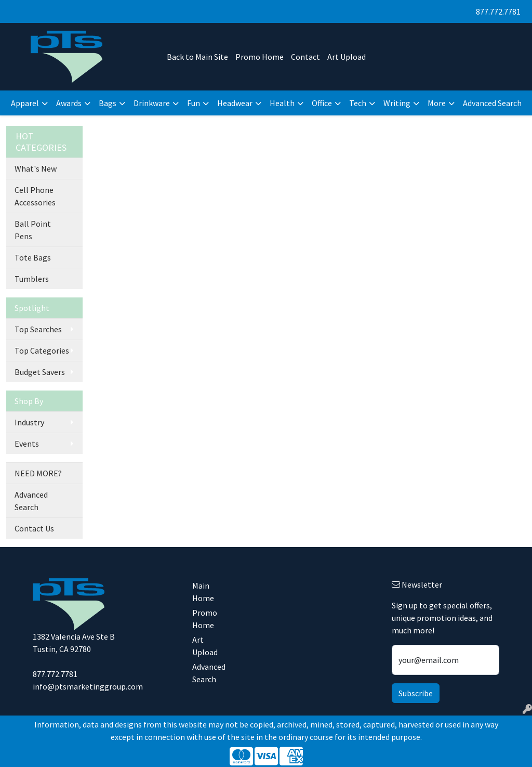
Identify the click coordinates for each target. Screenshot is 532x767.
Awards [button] (69, 103)
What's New (36, 168)
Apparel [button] (25, 103)
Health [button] (282, 103)
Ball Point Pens (33, 230)
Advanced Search (492, 103)
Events (27, 444)
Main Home (203, 592)
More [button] (437, 103)
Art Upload (347, 57)
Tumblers (32, 279)
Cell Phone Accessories (35, 196)
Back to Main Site (197, 57)
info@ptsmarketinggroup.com (88, 686)
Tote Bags (33, 257)
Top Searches (38, 329)
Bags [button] (108, 103)
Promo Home (260, 57)
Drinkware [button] (152, 103)
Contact (305, 57)
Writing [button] (397, 103)
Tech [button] (358, 103)
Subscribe (416, 693)
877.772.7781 (498, 11)
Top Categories (42, 350)
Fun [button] (194, 103)
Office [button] (322, 103)
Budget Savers (40, 372)
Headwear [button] (235, 103)
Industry (29, 422)
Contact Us (34, 528)
